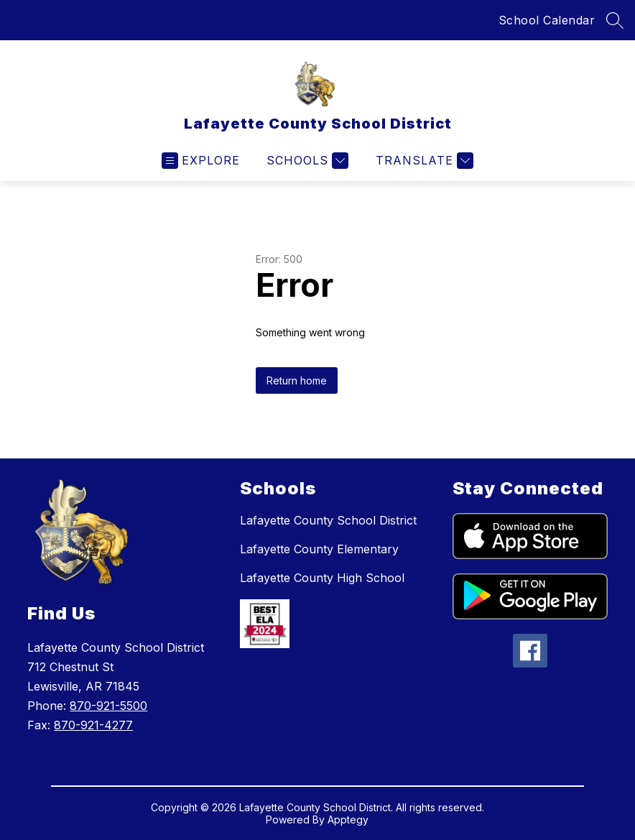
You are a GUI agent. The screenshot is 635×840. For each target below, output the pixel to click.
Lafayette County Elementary (319, 549)
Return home (297, 380)
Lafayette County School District (328, 520)
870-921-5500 (108, 706)
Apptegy (348, 820)
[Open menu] (201, 161)
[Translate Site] (423, 161)
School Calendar (547, 20)
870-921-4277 (93, 725)
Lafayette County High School (322, 578)
